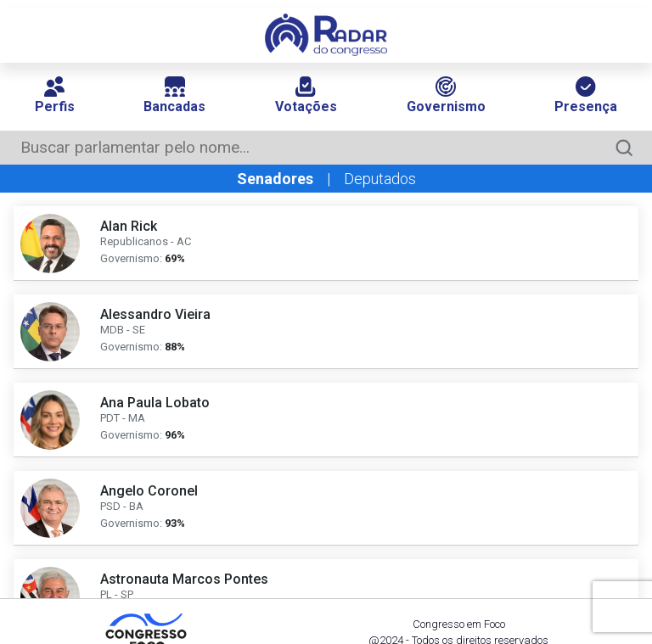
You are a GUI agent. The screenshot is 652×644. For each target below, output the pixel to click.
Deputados (380, 179)
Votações (306, 95)
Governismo (446, 95)
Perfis (55, 95)
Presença (586, 95)
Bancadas (174, 95)
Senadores (275, 179)
